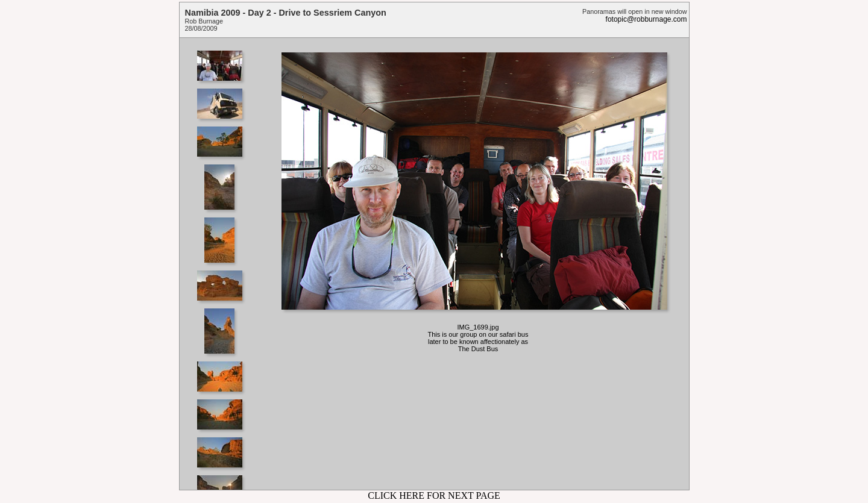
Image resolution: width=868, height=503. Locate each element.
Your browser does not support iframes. (223, 264)
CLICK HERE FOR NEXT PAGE (434, 495)
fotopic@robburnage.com (646, 19)
